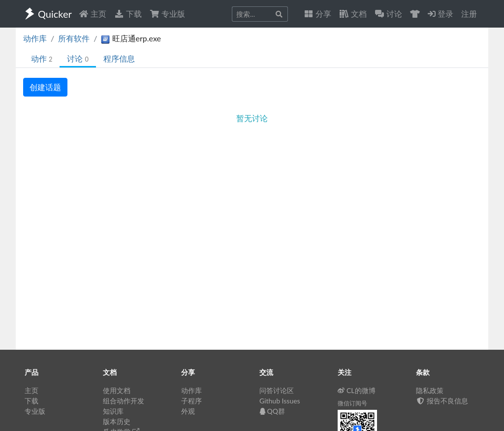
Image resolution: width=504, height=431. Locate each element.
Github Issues (280, 401)
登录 (441, 14)
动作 (42, 58)
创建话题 (45, 87)
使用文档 (117, 390)
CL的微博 (357, 390)
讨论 (78, 58)
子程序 (191, 401)
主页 (93, 14)
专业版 (167, 14)
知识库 (113, 411)
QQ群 (272, 411)
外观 (188, 411)
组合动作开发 (124, 401)
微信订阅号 (352, 403)
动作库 (35, 38)
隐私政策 (430, 390)
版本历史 (117, 421)
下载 (128, 14)
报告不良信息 (442, 401)
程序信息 (119, 58)
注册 (469, 14)
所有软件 (74, 38)
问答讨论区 (277, 390)
